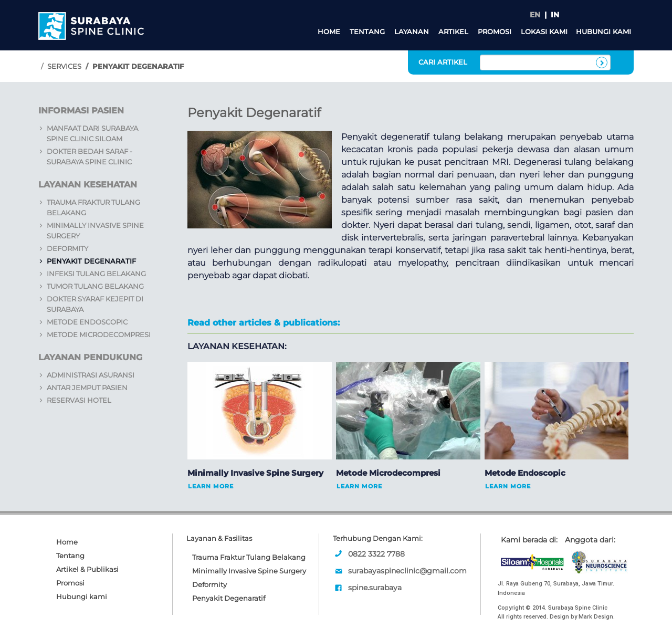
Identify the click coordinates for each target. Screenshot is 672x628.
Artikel (453, 32)
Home (329, 32)
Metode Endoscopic (87, 322)
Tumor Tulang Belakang (95, 286)
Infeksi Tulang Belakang (96, 274)
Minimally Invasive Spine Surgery (249, 571)
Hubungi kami (603, 32)
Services (64, 66)
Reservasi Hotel (79, 400)
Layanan (412, 32)
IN (555, 15)
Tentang (367, 32)
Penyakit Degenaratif (91, 261)
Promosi (495, 32)
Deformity (67, 248)
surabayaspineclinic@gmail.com (407, 571)
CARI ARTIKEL (443, 62)
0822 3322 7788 (376, 554)
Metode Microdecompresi (99, 334)
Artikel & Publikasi (87, 569)
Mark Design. (597, 617)
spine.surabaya (375, 588)
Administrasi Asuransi (91, 375)
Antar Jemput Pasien (87, 388)
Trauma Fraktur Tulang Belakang (249, 557)
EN (535, 15)
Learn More (211, 486)
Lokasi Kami (544, 32)
